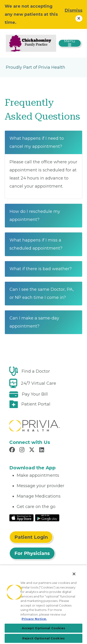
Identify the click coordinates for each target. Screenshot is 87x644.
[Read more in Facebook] (13, 450)
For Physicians (32, 553)
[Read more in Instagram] (23, 450)
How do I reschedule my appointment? (35, 215)
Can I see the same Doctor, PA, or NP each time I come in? (42, 293)
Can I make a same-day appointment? (34, 322)
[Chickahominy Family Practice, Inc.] (31, 43)
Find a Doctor (36, 371)
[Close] (74, 574)
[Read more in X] (32, 450)
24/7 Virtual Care (39, 383)
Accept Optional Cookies (44, 628)
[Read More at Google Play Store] (47, 517)
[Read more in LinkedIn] (42, 450)
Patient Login (31, 537)
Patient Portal (36, 404)
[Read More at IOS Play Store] (21, 517)
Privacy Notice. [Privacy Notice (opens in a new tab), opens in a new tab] (34, 619)
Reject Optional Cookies (43, 638)
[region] (43, 604)
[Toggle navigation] (70, 43)
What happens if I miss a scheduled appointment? (36, 244)
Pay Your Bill (35, 394)
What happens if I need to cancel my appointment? (37, 142)
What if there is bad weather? (41, 269)
